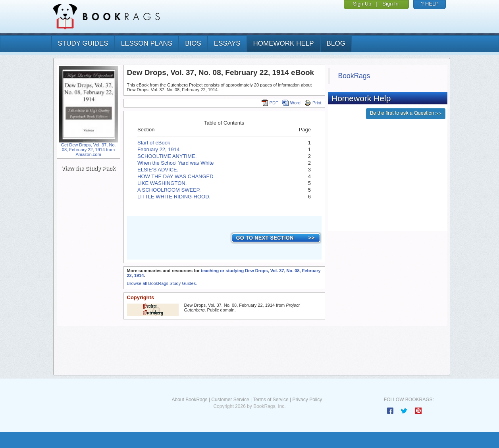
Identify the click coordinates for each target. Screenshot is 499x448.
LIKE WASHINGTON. (162, 183)
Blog (336, 43)
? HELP (430, 4)
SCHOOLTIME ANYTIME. (167, 156)
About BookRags (189, 400)
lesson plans (147, 43)
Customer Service (230, 400)
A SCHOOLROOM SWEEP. (169, 190)
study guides (83, 43)
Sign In (390, 4)
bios (193, 43)
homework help (284, 43)
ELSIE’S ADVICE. (158, 170)
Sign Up (362, 4)
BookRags (354, 76)
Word (291, 103)
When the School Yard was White (175, 163)
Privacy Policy (307, 400)
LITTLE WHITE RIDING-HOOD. (174, 197)
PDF (270, 103)
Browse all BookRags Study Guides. (162, 283)
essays (227, 43)
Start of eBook (154, 143)
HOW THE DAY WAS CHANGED (175, 176)
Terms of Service (271, 400)
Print (313, 103)
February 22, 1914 (158, 149)
